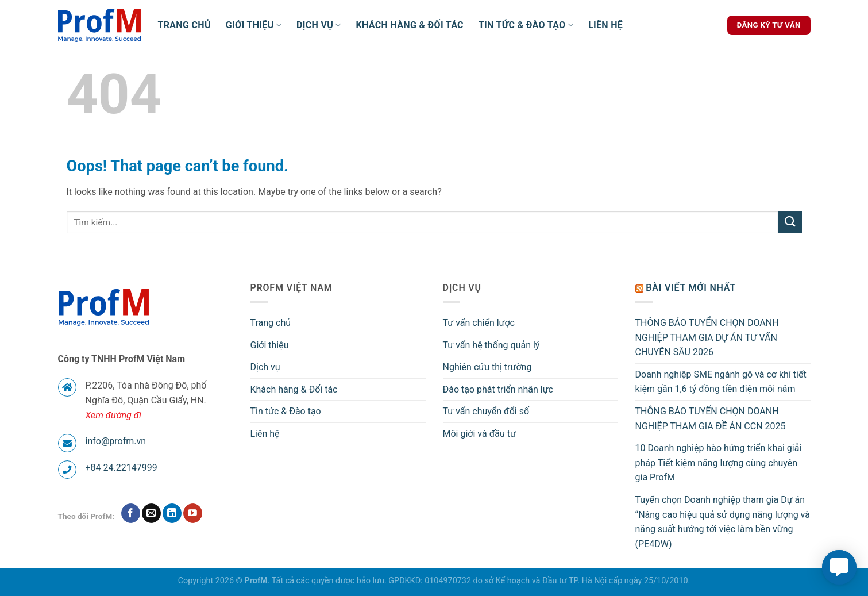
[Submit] (790, 222)
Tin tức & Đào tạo (526, 25)
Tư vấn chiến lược (479, 323)
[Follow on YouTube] (193, 513)
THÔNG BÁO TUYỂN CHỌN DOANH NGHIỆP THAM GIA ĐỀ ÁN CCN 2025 (711, 419)
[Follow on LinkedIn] (172, 513)
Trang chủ (184, 25)
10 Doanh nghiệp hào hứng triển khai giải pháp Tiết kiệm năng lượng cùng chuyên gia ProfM (719, 463)
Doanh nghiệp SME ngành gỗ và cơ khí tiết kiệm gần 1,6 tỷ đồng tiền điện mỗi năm (721, 382)
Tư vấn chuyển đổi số (486, 411)
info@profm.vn (116, 441)
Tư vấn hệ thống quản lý (491, 345)
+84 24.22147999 (121, 468)
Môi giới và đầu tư (479, 434)
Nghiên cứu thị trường (487, 367)
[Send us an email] (151, 513)
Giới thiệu (254, 25)
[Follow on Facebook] (131, 513)
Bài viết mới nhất (691, 288)
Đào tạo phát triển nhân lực (498, 389)
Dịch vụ (319, 25)
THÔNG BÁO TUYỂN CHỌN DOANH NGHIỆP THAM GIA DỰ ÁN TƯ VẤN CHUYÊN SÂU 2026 (707, 337)
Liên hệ (605, 25)
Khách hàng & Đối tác (410, 25)
